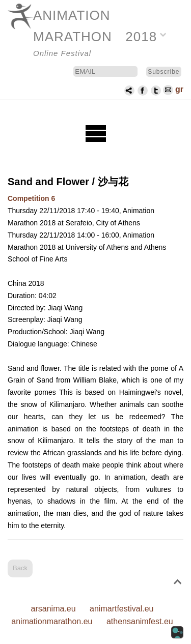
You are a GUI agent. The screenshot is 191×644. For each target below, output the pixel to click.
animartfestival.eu (121, 609)
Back (20, 568)
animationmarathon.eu (52, 621)
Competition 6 (31, 198)
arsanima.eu (53, 609)
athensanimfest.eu (140, 621)
